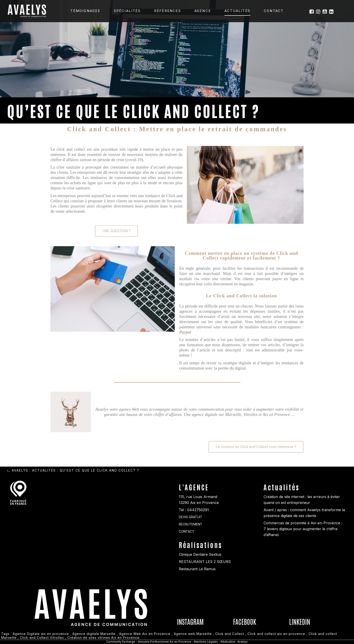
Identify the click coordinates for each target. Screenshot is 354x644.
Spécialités (127, 11)
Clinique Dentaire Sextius (200, 554)
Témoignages (85, 11)
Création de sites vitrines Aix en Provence (103, 638)
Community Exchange (121, 642)
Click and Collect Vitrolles (42, 638)
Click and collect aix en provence (276, 634)
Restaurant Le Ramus (197, 569)
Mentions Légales (206, 642)
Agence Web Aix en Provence (145, 634)
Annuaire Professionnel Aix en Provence (165, 642)
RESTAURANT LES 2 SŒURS (205, 562)
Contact (274, 11)
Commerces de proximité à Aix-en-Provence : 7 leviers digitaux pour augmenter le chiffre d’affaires (303, 529)
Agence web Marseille (193, 634)
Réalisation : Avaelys (234, 642)
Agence (203, 11)
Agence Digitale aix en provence (41, 634)
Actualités (237, 11)
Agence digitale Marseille (94, 634)
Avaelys (20, 470)
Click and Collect (230, 634)
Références (168, 11)
